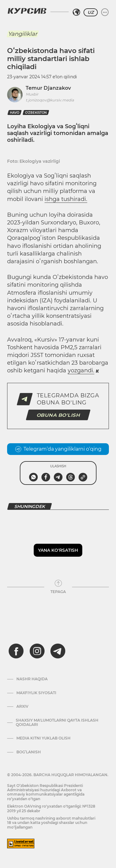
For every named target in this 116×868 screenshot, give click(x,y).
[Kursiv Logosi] (27, 11)
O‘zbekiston (36, 113)
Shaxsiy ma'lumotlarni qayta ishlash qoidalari (57, 723)
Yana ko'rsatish (58, 550)
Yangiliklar (23, 34)
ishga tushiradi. (66, 199)
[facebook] (16, 651)
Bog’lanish (29, 752)
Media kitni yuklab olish (43, 738)
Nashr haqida (32, 679)
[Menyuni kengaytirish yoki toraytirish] (105, 12)
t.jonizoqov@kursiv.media (50, 100)
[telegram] (58, 651)
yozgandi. (81, 371)
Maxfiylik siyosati (36, 693)
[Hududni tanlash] (76, 12)
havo (15, 113)
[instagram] (37, 651)
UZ (91, 12)
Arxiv (22, 706)
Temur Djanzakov (48, 88)
